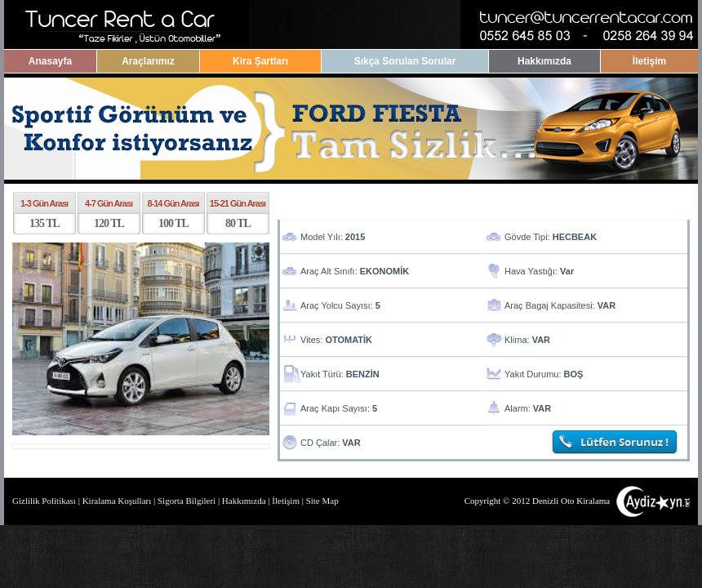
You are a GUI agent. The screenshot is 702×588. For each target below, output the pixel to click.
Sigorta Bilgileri (187, 501)
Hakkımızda (544, 61)
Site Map (322, 501)
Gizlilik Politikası (44, 501)
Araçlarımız (148, 61)
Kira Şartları (260, 61)
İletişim (649, 61)
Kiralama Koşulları (117, 501)
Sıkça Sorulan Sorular (405, 61)
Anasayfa (50, 61)
